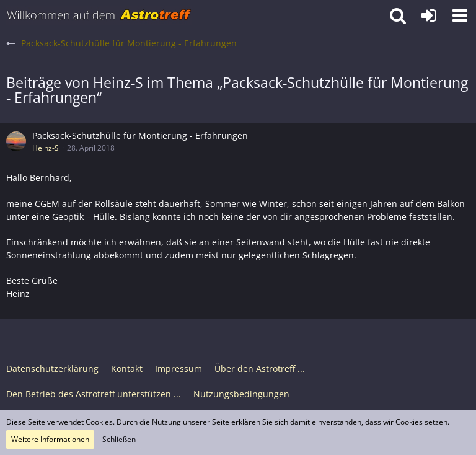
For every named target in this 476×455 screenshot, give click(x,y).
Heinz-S (46, 148)
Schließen (119, 439)
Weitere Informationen (50, 439)
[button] (460, 15)
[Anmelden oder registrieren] (429, 15)
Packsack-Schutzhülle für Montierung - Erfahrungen (140, 135)
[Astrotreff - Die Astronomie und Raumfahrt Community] (99, 15)
